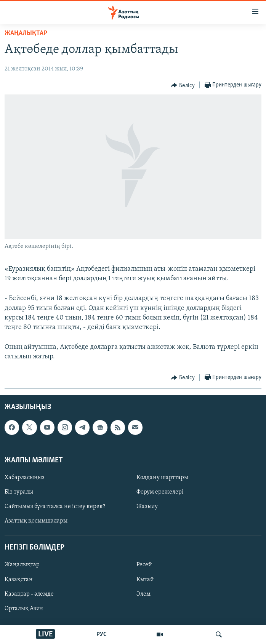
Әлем (143, 594)
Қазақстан (19, 579)
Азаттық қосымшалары (36, 521)
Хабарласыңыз (25, 477)
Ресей (144, 565)
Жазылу (147, 507)
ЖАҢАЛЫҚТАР (26, 33)
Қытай (145, 579)
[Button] (183, 85)
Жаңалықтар (22, 565)
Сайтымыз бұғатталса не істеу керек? (55, 507)
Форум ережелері (160, 492)
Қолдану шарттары (162, 477)
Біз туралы (19, 492)
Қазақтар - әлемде (29, 594)
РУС (102, 634)
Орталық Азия (24, 608)
